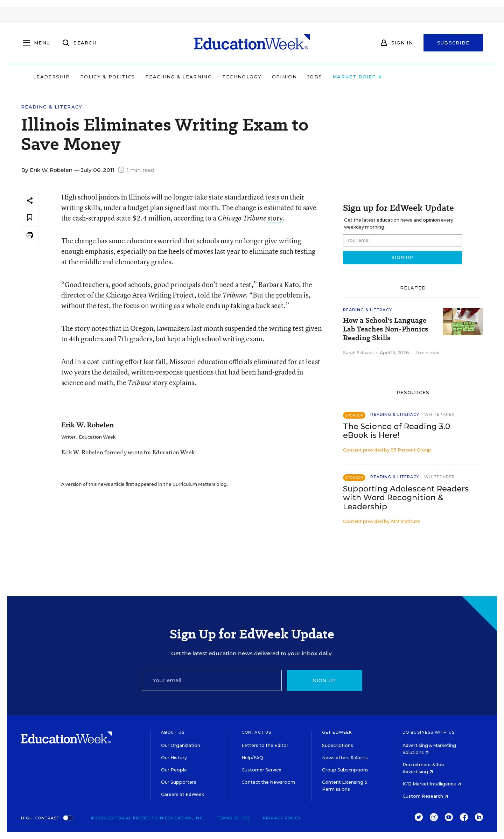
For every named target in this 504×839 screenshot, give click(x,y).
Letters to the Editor (265, 745)
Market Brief (402, 77)
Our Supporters (179, 782)
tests (272, 197)
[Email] (212, 680)
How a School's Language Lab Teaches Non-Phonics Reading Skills (386, 329)
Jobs (359, 77)
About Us (173, 732)
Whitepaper (440, 414)
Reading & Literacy (52, 107)
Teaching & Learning (223, 77)
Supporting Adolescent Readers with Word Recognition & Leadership (406, 498)
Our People (174, 770)
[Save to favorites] (30, 218)
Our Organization (181, 745)
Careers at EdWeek (183, 794)
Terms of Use (233, 818)
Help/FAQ (252, 758)
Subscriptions (338, 745)
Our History (174, 758)
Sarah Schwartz (360, 353)
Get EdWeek (337, 732)
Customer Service (261, 770)
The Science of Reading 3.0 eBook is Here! (397, 431)
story (275, 218)
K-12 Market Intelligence (432, 784)
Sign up (324, 680)
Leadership (96, 77)
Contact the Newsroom (268, 782)
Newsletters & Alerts (345, 758)
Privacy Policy (282, 818)
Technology (286, 77)
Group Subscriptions (345, 770)
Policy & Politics (152, 77)
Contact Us (256, 732)
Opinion (329, 77)
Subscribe (453, 43)
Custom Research (425, 796)
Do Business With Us (429, 732)
